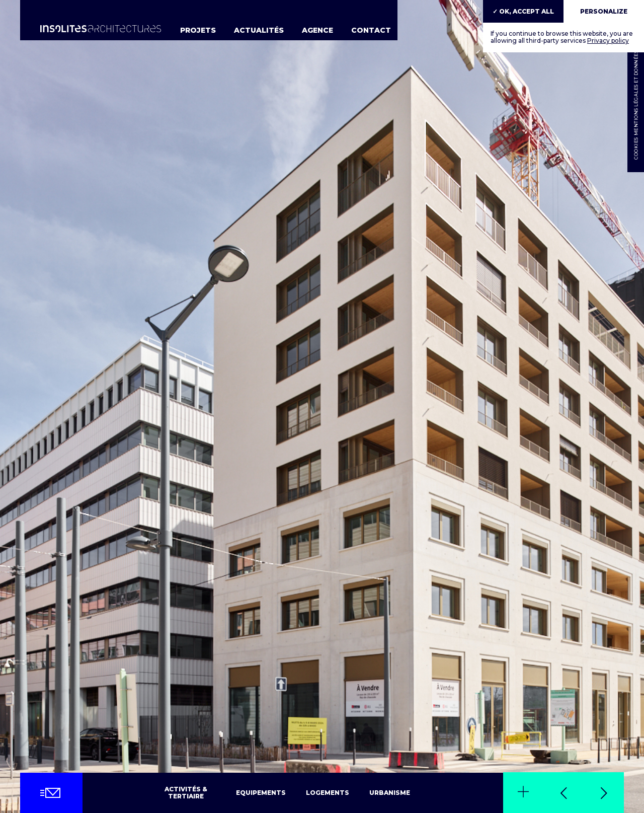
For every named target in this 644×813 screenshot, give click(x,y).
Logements (328, 793)
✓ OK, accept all (523, 11)
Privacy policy (608, 41)
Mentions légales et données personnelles (636, 73)
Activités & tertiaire (186, 793)
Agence (317, 30)
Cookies (636, 149)
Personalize (604, 11)
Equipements (261, 793)
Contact (371, 30)
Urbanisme (390, 793)
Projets (198, 30)
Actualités (259, 30)
